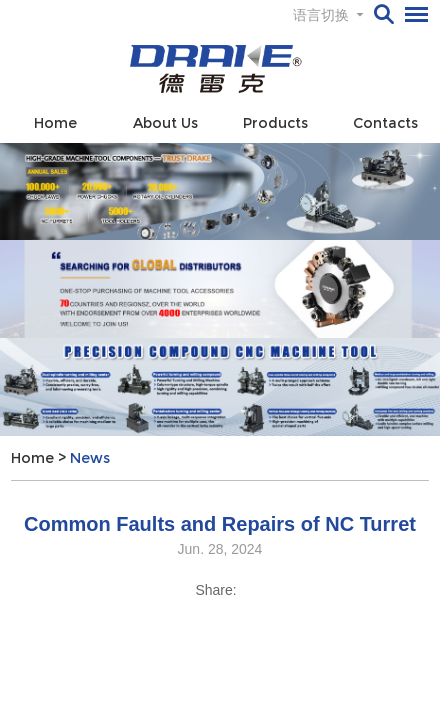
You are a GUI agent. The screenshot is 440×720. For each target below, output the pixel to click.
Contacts (385, 123)
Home (55, 123)
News (90, 458)
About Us (165, 123)
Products (275, 123)
